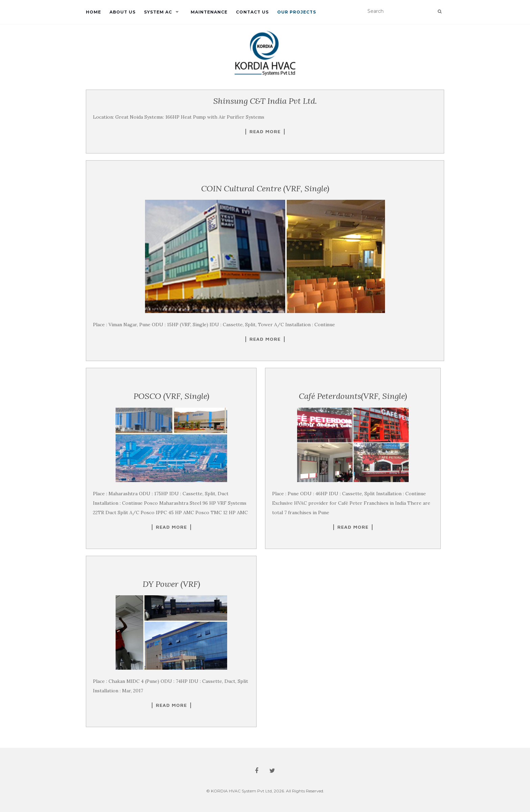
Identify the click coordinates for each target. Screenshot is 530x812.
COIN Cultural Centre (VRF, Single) (265, 188)
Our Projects (297, 12)
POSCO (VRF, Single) (171, 396)
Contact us (252, 12)
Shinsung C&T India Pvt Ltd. (265, 101)
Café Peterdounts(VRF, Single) (353, 396)
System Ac (158, 12)
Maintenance (209, 12)
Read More (265, 132)
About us (123, 12)
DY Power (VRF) (171, 584)
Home (93, 12)
